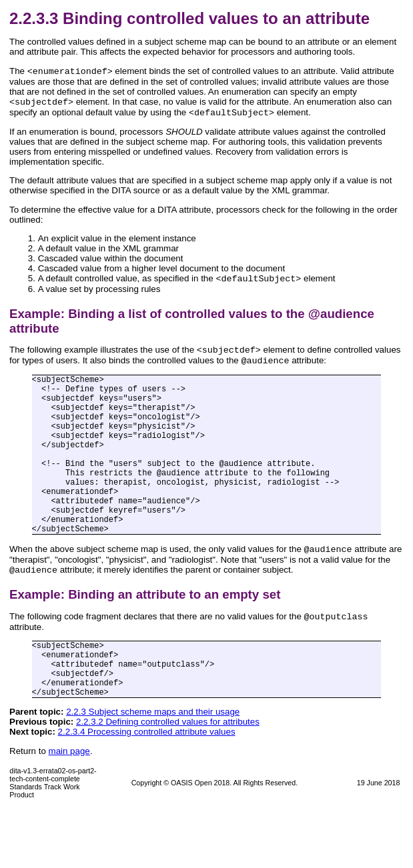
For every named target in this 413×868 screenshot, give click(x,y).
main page (69, 809)
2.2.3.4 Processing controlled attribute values (147, 790)
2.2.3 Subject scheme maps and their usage (153, 770)
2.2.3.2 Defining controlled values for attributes (168, 780)
